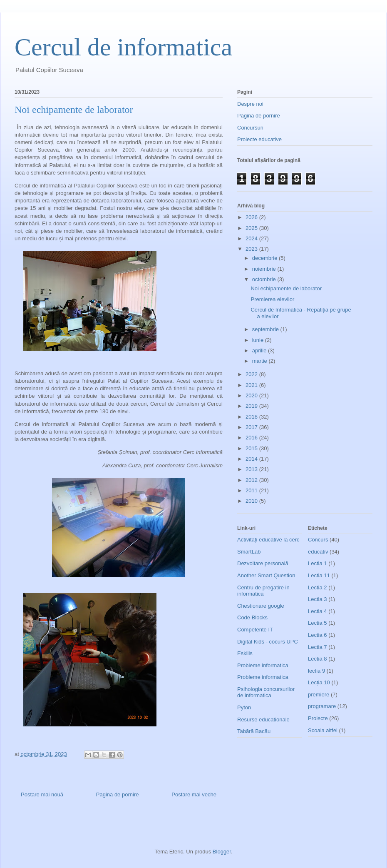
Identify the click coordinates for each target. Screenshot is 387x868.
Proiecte (318, 718)
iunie (259, 340)
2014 (252, 459)
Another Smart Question (266, 575)
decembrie (265, 258)
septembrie (266, 329)
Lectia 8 (318, 659)
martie (260, 361)
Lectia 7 (318, 647)
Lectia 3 (318, 599)
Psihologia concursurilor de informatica (266, 692)
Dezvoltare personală (263, 563)
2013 (252, 469)
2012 (252, 480)
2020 (252, 395)
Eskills (245, 653)
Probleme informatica (263, 665)
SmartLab (249, 552)
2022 (252, 374)
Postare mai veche (194, 794)
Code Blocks (252, 617)
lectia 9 (316, 671)
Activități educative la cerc (268, 540)
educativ (318, 552)
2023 (252, 249)
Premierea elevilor (272, 299)
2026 (252, 217)
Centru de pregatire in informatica (263, 591)
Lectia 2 (318, 587)
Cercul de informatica (123, 47)
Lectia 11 (319, 575)
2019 (252, 406)
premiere (319, 695)
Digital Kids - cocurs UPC (268, 642)
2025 (252, 228)
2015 (252, 448)
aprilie (260, 350)
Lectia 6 (318, 635)
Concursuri (250, 128)
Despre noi (250, 104)
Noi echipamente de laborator (286, 288)
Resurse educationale (263, 720)
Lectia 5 (318, 623)
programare (322, 706)
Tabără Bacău (254, 731)
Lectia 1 (318, 563)
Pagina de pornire (118, 794)
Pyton (244, 707)
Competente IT (255, 630)
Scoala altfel (323, 730)
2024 (252, 238)
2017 (252, 427)
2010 (252, 501)
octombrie (265, 279)
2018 (252, 417)
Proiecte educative (259, 139)
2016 (252, 438)
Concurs (318, 540)
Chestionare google (261, 606)
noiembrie (265, 269)
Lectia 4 (318, 611)
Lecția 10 (319, 682)
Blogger (222, 852)
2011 (252, 490)
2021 (252, 385)
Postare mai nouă (42, 794)
